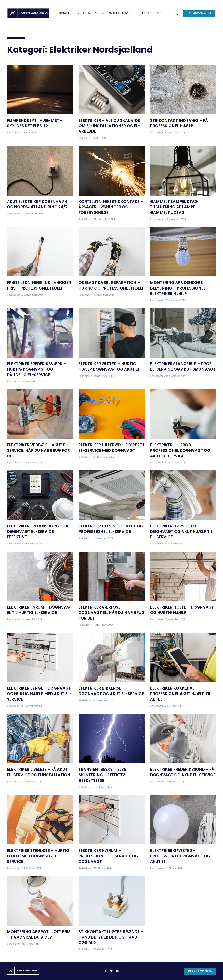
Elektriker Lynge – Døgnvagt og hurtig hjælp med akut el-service (39, 694)
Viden (99, 13)
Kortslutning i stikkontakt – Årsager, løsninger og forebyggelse (111, 207)
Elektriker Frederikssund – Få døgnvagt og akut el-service (183, 772)
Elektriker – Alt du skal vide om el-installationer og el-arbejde (109, 126)
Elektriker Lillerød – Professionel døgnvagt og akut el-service (180, 450)
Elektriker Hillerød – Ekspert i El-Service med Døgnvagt (111, 448)
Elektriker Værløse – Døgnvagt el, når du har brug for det (111, 613)
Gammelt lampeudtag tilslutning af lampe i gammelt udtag (174, 207)
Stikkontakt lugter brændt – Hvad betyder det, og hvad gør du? (111, 937)
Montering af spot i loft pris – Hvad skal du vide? (39, 935)
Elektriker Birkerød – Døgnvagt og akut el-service (111, 691)
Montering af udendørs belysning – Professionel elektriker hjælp (178, 288)
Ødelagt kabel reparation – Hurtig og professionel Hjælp (111, 285)
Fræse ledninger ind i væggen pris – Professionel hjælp (39, 285)
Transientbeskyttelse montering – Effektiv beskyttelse (102, 775)
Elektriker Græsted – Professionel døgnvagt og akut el (180, 856)
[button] (176, 13)
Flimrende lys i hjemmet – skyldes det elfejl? (35, 123)
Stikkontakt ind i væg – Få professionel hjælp (179, 123)
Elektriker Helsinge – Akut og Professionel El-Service (111, 529)
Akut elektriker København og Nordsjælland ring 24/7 (37, 204)
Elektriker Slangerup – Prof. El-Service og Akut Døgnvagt (183, 367)
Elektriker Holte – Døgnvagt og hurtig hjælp (182, 610)
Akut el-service (120, 13)
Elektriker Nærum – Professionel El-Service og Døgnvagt (108, 856)
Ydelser (84, 13)
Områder (66, 13)
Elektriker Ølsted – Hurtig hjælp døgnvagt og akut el (109, 367)
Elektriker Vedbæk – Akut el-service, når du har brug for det (38, 450)
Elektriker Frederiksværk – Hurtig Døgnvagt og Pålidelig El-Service (37, 369)
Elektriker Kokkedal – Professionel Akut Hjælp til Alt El (181, 694)
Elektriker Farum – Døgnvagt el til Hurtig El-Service (40, 610)
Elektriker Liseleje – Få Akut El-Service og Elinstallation (39, 772)
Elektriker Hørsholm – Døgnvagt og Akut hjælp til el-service (181, 532)
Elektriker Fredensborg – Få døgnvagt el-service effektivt (38, 532)
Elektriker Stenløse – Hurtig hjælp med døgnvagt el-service (38, 856)
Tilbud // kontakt (150, 13)
